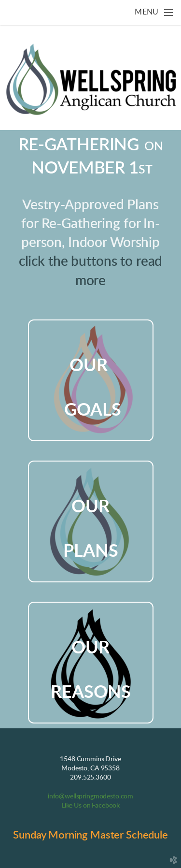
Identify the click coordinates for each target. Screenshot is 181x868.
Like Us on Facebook (90, 806)
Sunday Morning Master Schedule (90, 835)
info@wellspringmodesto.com (90, 796)
